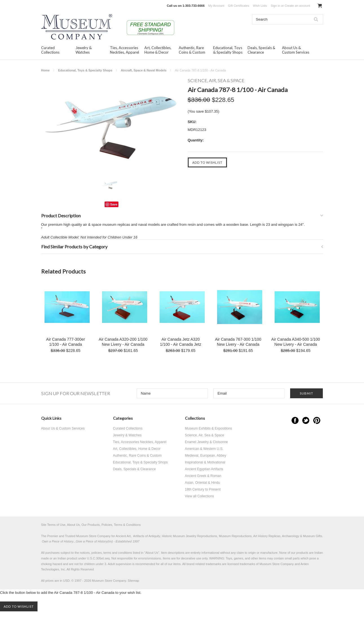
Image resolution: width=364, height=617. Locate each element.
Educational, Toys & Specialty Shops (228, 50)
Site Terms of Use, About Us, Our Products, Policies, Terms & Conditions (91, 525)
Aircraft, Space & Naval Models (144, 70)
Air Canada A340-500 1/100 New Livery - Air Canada (296, 342)
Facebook (295, 420)
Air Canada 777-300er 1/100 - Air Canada (66, 342)
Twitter (306, 420)
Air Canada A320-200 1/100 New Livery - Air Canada (123, 342)
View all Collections (199, 496)
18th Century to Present (203, 489)
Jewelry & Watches (84, 50)
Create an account (297, 6)
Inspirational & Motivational (205, 462)
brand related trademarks (204, 564)
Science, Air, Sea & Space (205, 435)
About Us (152, 553)
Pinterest (317, 420)
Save (114, 204)
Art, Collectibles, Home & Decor (158, 50)
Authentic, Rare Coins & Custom (192, 50)
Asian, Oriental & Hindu (203, 483)
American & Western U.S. (204, 449)
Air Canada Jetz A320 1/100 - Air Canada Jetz (180, 342)
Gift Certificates (239, 6)
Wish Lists (260, 6)
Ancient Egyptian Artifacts (204, 469)
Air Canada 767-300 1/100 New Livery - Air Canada (238, 342)
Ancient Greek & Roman (203, 476)
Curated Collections (50, 50)
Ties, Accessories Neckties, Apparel (124, 50)
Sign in (275, 6)
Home (46, 70)
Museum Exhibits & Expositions (209, 428)
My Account (216, 6)
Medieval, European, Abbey (206, 456)
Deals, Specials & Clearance (261, 50)
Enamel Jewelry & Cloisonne (207, 442)
